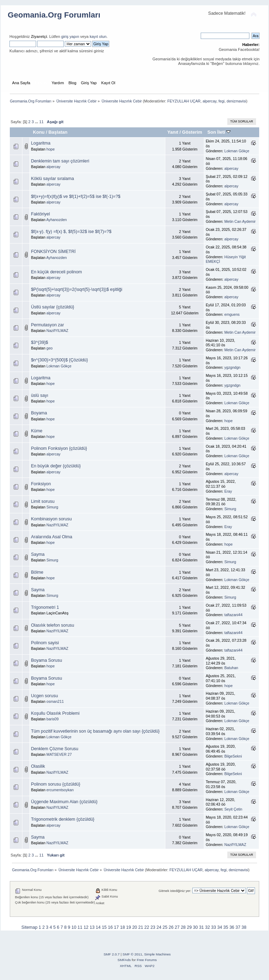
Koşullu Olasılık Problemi (55, 713)
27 (177, 927)
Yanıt (173, 132)
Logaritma (40, 143)
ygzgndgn (233, 367)
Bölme (37, 572)
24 (159, 927)
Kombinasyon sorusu (51, 519)
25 (165, 927)
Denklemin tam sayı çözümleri (60, 161)
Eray (228, 491)
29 (189, 927)
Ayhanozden (57, 220)
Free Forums (147, 960)
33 (214, 927)
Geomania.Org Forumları (54, 15)
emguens (232, 314)
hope (51, 149)
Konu (39, 132)
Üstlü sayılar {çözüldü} (52, 307)
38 (244, 927)
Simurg (53, 507)
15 (104, 927)
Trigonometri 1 (45, 607)
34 (220, 927)
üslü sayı (39, 395)
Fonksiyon (41, 484)
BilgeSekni (233, 756)
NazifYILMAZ (57, 331)
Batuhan (231, 668)
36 (232, 927)
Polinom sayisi (45, 643)
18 (123, 927)
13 (92, 927)
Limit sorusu (43, 501)
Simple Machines (157, 954)
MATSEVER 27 (59, 754)
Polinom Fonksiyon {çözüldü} (59, 448)
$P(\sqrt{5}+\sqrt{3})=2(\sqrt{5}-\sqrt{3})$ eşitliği (77, 289)
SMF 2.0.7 (112, 954)
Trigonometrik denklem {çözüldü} (63, 819)
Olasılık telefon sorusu (52, 625)
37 (238, 927)
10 (74, 927)
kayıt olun (98, 36)
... (37, 122)
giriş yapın (70, 36)
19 (129, 927)
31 (201, 927)
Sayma (38, 554)
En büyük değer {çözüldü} (56, 466)
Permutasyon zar (47, 325)
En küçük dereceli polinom (56, 272)
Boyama (39, 413)
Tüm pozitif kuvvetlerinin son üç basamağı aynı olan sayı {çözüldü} (95, 731)
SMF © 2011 (132, 954)
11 (41, 122)
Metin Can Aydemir (240, 221)
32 (208, 927)
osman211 (55, 701)
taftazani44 (234, 615)
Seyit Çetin (233, 809)
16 (110, 927)
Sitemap (29, 927)
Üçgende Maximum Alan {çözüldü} (64, 802)
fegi (222, 101)
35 (226, 927)
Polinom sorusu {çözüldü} (56, 784)
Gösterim (192, 132)
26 (171, 927)
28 (183, 927)
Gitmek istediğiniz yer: (175, 891)
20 (134, 927)
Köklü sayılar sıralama (52, 179)
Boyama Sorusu (46, 660)
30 (195, 927)
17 (116, 927)
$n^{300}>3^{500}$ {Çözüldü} (59, 360)
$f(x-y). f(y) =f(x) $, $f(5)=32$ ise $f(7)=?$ (71, 232)
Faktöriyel (40, 214)
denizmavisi (236, 101)
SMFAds (124, 960)
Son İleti (219, 132)
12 (86, 927)
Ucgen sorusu (44, 696)
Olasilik (38, 766)
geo (50, 348)
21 (141, 927)
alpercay (209, 101)
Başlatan (58, 132)
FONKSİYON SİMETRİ (53, 252)
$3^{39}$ (39, 342)
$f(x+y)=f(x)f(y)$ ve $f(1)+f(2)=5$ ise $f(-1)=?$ (75, 196)
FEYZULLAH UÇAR (184, 101)
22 (147, 927)
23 (153, 927)
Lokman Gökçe (237, 151)
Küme (37, 431)
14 (98, 927)
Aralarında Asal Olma (51, 537)
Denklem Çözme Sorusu (54, 749)
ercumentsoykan (60, 790)
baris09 (53, 719)
